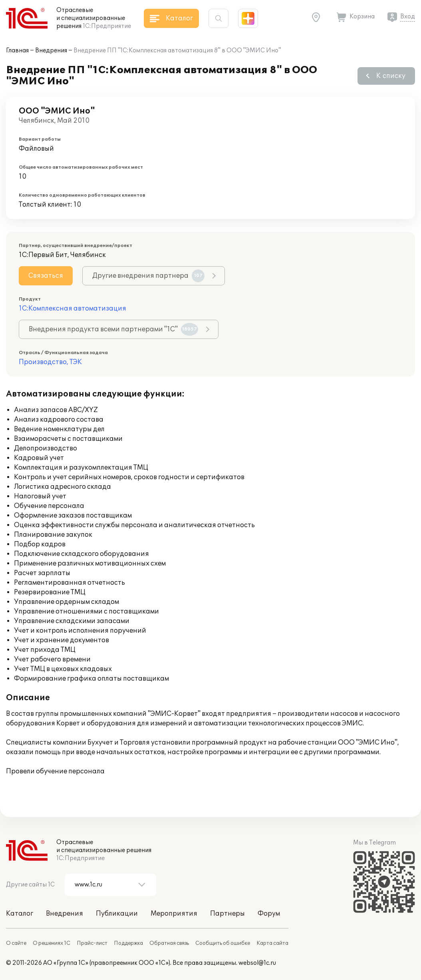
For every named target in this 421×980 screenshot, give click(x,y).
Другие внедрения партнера (148, 276)
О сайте (16, 943)
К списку (391, 76)
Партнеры (227, 914)
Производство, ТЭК (50, 362)
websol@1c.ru (257, 963)
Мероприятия (174, 914)
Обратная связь (169, 943)
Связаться (46, 276)
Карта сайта (272, 943)
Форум (269, 914)
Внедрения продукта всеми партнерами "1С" (113, 329)
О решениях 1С (52, 943)
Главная (17, 51)
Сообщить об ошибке (223, 943)
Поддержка (128, 943)
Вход (408, 17)
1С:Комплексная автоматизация (72, 309)
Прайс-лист (92, 943)
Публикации (117, 914)
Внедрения (51, 51)
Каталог (20, 914)
